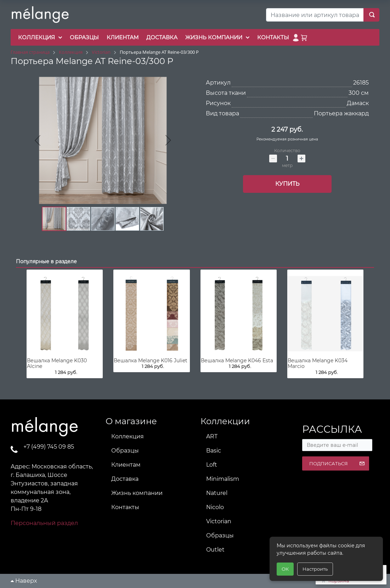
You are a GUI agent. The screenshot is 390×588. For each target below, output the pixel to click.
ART (212, 436)
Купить (287, 184)
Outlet (215, 550)
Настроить (315, 569)
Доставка (125, 479)
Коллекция (128, 436)
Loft (212, 465)
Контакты (125, 507)
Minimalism (223, 479)
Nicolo (215, 507)
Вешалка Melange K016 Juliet (151, 361)
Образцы (125, 451)
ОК (285, 569)
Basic (214, 451)
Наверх (24, 581)
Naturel (217, 493)
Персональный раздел (44, 523)
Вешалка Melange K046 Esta (237, 361)
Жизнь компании (137, 493)
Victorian (219, 521)
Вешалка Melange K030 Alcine (57, 364)
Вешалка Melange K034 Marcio (318, 364)
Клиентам (126, 465)
